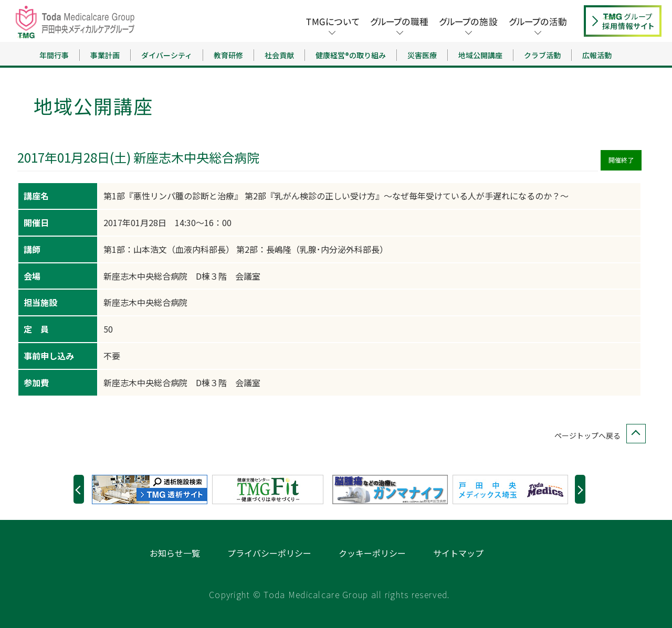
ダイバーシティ (167, 55)
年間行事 (54, 55)
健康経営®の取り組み (351, 55)
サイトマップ (458, 553)
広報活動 (597, 55)
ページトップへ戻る (598, 436)
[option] (152, 489)
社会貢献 (279, 55)
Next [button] (580, 489)
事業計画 (105, 55)
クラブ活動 (542, 55)
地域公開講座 (480, 55)
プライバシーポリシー (269, 553)
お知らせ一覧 (175, 553)
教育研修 (228, 55)
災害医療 (422, 55)
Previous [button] (79, 489)
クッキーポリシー (372, 553)
